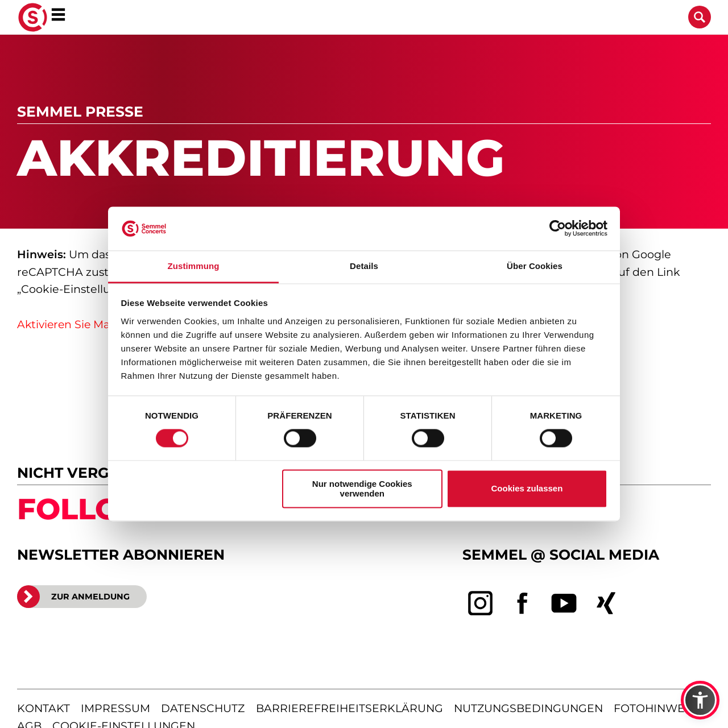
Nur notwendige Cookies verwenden (362, 489)
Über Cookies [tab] (535, 266)
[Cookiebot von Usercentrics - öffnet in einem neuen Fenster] (558, 229)
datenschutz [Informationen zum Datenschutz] (203, 708)
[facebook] (523, 603)
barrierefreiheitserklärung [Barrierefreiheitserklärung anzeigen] (349, 708)
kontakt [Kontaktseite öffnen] (44, 708)
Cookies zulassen (527, 489)
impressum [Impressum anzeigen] (115, 708)
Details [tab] (364, 266)
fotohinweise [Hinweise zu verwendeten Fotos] (658, 708)
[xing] (606, 603)
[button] (700, 700)
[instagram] (481, 603)
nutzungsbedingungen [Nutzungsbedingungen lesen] (528, 708)
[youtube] (564, 603)
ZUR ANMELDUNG (73, 597)
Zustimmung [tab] (194, 266)
